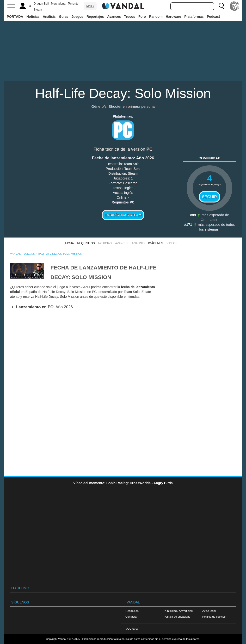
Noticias (33, 17)
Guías (64, 17)
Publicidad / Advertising (178, 611)
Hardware (173, 17)
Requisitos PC (123, 202)
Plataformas (194, 17)
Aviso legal (209, 611)
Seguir (209, 197)
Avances (114, 17)
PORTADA (15, 17)
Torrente (73, 4)
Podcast (213, 17)
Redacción (132, 611)
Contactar (131, 617)
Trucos (130, 17)
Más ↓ (90, 6)
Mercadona (58, 4)
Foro (142, 17)
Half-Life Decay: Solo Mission (123, 93)
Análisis (49, 17)
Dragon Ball (41, 4)
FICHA (69, 243)
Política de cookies (214, 617)
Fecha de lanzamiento (113, 158)
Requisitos (86, 243)
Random (156, 17)
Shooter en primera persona (132, 106)
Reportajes (95, 17)
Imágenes (156, 243)
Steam (38, 10)
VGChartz (132, 629)
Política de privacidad (177, 617)
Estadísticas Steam (123, 215)
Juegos (77, 17)
